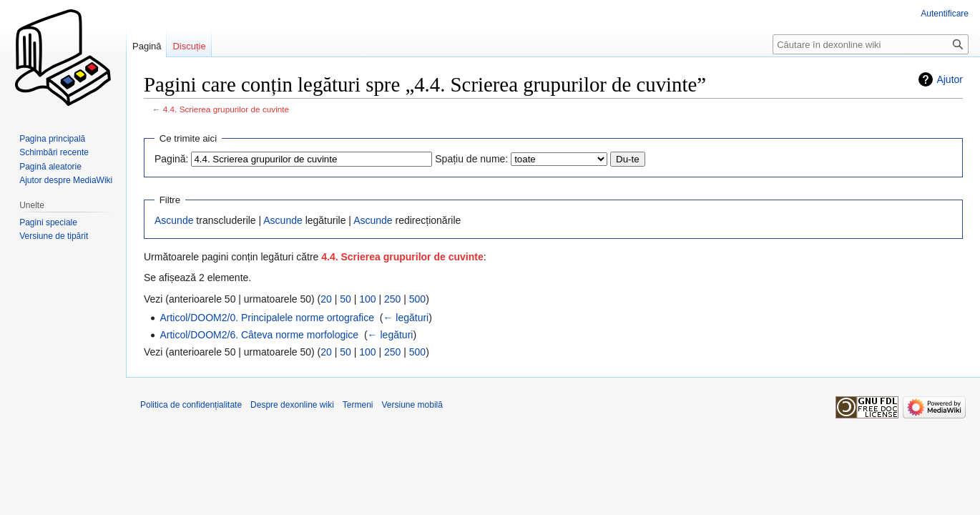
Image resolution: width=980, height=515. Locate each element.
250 (392, 299)
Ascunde (174, 220)
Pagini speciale (48, 222)
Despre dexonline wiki (292, 405)
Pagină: (171, 159)
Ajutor (950, 79)
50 (346, 299)
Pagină (147, 46)
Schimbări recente (54, 152)
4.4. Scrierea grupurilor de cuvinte (226, 109)
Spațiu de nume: (471, 159)
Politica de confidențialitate (191, 405)
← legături (406, 318)
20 (326, 299)
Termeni (358, 405)
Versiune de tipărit (54, 236)
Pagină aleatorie (50, 167)
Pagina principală (52, 139)
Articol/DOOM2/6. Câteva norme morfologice (259, 335)
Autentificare (945, 14)
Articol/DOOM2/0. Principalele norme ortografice (267, 318)
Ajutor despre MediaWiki (66, 180)
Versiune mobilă (412, 405)
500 (417, 299)
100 (367, 299)
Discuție (189, 46)
